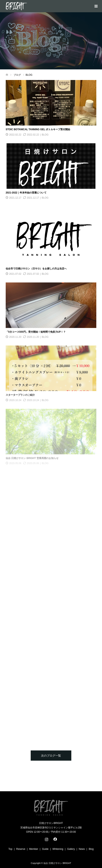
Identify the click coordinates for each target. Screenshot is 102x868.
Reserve (21, 849)
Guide (45, 849)
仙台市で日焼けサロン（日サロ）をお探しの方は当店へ (36, 269)
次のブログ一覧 (51, 756)
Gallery (71, 849)
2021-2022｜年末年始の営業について (26, 193)
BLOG (45, 135)
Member (34, 849)
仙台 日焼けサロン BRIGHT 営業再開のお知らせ (32, 458)
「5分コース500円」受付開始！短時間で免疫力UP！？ (36, 332)
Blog (91, 849)
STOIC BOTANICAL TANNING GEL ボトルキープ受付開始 (38, 129)
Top (10, 849)
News (82, 849)
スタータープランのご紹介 (20, 395)
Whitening (58, 849)
